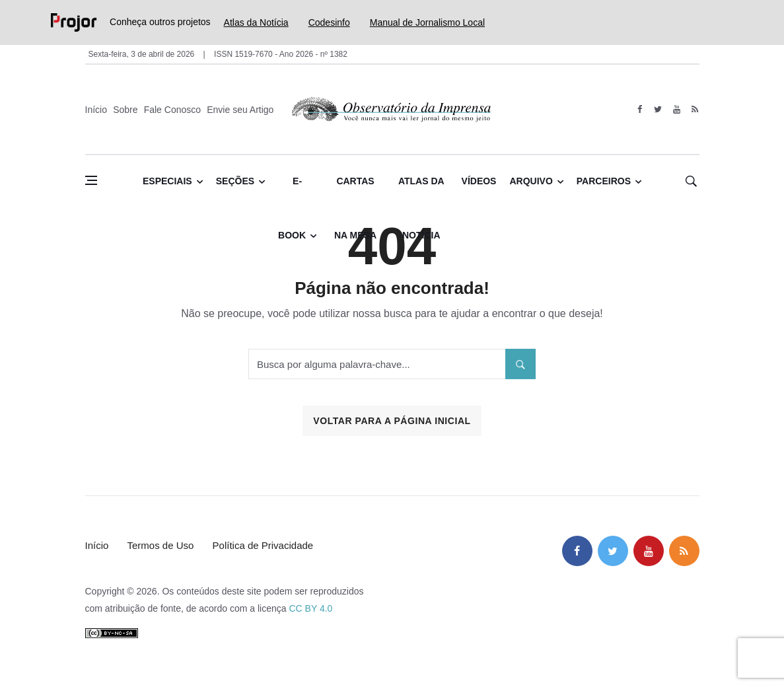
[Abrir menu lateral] (91, 180)
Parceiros (604, 181)
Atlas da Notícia (256, 22)
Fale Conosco (172, 110)
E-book (292, 192)
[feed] (695, 110)
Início (96, 110)
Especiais (167, 181)
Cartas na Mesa (355, 192)
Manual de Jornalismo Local (427, 22)
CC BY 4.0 (310, 608)
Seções (235, 181)
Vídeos (479, 181)
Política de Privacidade (263, 545)
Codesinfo (329, 22)
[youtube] (677, 110)
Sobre (125, 110)
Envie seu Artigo (240, 110)
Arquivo (531, 181)
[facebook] (640, 110)
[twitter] (658, 110)
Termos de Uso (161, 545)
